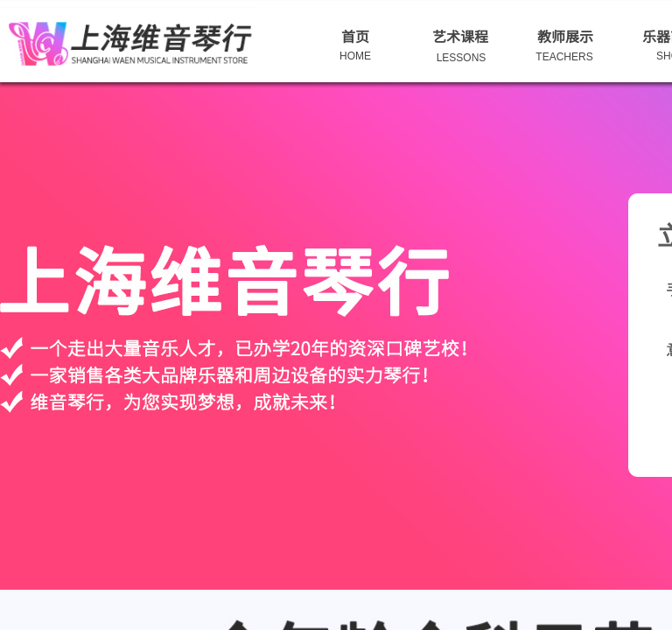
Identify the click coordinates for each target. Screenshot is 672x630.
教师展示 (565, 36)
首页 (355, 36)
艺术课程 (460, 36)
